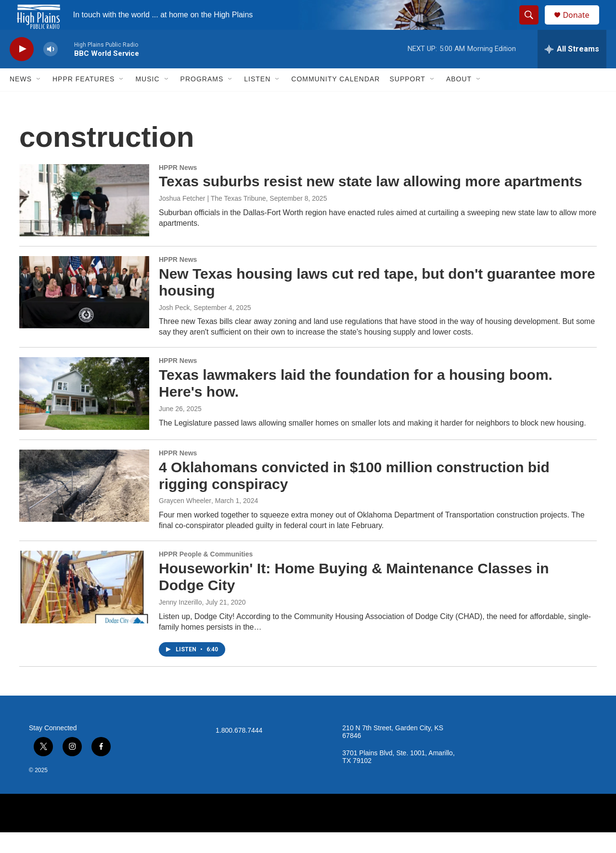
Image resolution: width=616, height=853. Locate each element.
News (21, 100)
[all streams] (572, 70)
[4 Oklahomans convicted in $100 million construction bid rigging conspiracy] (84, 506)
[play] (22, 70)
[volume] (51, 70)
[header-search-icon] (533, 26)
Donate (582, 25)
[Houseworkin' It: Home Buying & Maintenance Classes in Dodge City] (84, 608)
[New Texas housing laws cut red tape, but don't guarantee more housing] (84, 313)
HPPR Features (83, 100)
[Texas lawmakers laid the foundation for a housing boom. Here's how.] (84, 414)
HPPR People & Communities (206, 575)
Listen (257, 100)
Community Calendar (335, 100)
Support (407, 100)
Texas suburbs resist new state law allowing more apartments (371, 202)
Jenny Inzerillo (180, 623)
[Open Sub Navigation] (39, 100)
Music (147, 100)
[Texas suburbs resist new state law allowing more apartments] (84, 221)
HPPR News (178, 188)
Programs (202, 100)
